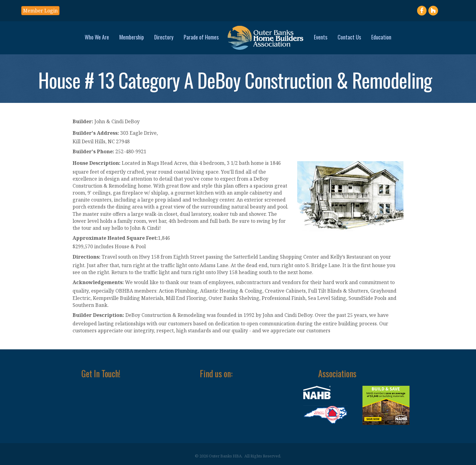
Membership (132, 37)
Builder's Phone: (93, 151)
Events (321, 37)
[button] (40, 11)
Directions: (87, 257)
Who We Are (97, 37)
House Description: (97, 163)
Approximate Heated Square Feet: (115, 238)
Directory (164, 37)
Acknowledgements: (98, 282)
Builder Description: (98, 315)
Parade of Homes (201, 37)
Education (381, 37)
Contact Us (349, 37)
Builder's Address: (96, 133)
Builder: (83, 121)
